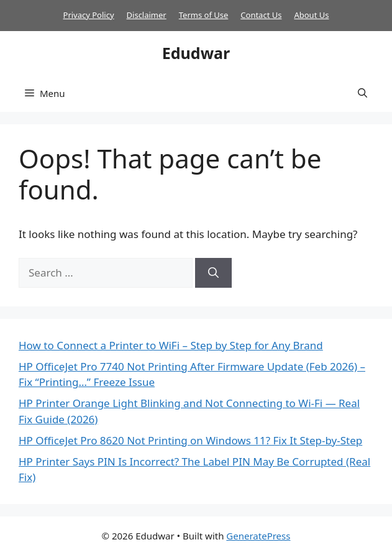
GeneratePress (258, 536)
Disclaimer (147, 15)
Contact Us (261, 15)
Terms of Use (204, 15)
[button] (362, 93)
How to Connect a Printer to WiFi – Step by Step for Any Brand (171, 345)
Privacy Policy (89, 15)
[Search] (213, 273)
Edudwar (196, 53)
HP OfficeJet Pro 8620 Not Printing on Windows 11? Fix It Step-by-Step (190, 440)
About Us (311, 15)
